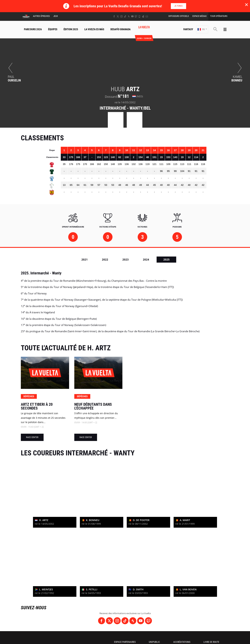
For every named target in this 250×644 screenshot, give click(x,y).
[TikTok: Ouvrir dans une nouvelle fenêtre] (125, 16)
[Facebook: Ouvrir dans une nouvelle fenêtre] (114, 16)
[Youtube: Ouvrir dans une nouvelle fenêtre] (132, 16)
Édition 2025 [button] (71, 29)
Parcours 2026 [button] (33, 29)
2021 (85, 259)
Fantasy (188, 29)
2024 (146, 259)
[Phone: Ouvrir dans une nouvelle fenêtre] (139, 16)
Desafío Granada (120, 29)
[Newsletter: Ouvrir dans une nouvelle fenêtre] (147, 16)
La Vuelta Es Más (94, 29)
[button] (202, 29)
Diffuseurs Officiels (179, 16)
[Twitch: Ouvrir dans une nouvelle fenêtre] (136, 16)
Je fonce (178, 6)
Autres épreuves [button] (41, 16)
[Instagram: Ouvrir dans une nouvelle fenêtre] (121, 16)
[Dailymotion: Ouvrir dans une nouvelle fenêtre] (143, 16)
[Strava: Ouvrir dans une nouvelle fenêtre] (129, 16)
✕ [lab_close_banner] (246, 5)
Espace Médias (199, 16)
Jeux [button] (56, 16)
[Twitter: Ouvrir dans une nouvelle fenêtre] (118, 16)
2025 (166, 259)
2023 (126, 259)
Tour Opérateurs (219, 16)
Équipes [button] (53, 29)
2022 (105, 259)
